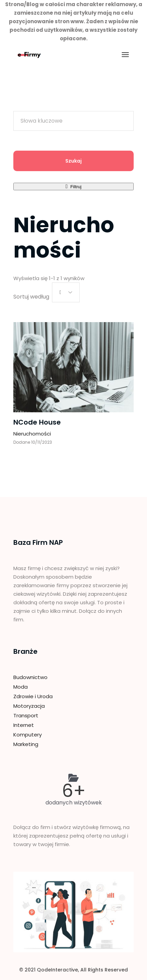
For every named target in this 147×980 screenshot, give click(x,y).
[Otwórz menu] (125, 55)
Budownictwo (30, 677)
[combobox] (66, 292)
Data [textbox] (60, 292)
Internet (24, 725)
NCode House (37, 422)
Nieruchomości (32, 434)
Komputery (28, 735)
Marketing (26, 744)
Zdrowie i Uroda (33, 696)
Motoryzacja (29, 706)
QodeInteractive (57, 970)
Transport (26, 715)
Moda (21, 687)
